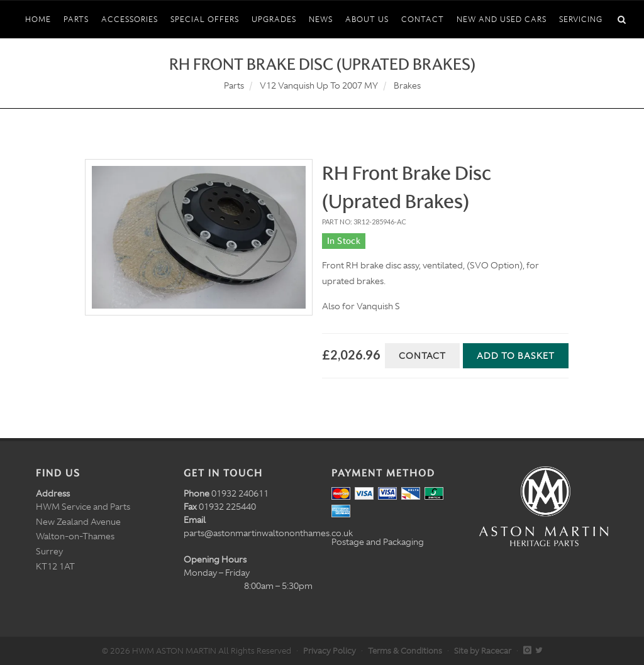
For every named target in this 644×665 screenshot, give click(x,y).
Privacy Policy (330, 651)
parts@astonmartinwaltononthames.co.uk (268, 533)
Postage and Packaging (378, 542)
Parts (234, 85)
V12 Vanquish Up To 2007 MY (319, 85)
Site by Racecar (483, 651)
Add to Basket (516, 356)
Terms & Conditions (405, 651)
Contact (422, 356)
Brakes (407, 85)
